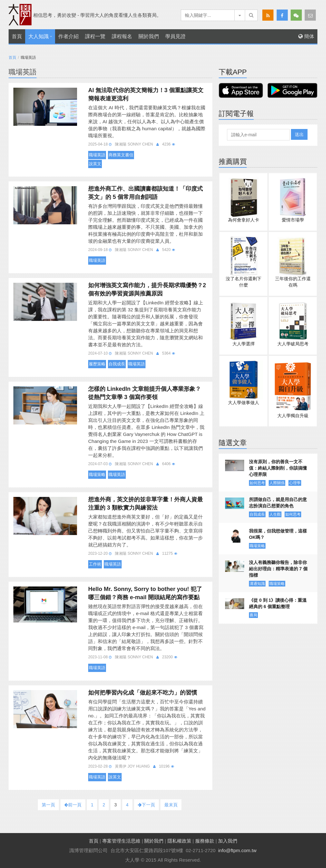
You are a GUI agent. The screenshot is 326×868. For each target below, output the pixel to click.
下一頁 (146, 805)
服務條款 (205, 841)
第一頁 (48, 805)
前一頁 (73, 805)
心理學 (295, 483)
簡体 (306, 36)
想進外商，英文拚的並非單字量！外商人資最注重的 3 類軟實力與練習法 (145, 504)
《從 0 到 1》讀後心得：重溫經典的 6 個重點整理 (278, 603)
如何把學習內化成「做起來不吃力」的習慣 (143, 693)
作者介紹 (68, 36)
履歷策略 (97, 364)
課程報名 (122, 36)
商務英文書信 (121, 155)
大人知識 (39, 36)
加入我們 (228, 841)
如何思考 (257, 483)
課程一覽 (95, 36)
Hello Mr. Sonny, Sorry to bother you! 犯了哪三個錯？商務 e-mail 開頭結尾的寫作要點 (145, 593)
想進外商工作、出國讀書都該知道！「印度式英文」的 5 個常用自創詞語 (145, 193)
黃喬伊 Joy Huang (132, 766)
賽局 (253, 615)
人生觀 (275, 514)
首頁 (17, 36)
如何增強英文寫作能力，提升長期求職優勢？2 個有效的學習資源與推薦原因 (147, 289)
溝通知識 (257, 584)
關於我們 (149, 36)
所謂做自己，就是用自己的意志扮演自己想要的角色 (278, 503)
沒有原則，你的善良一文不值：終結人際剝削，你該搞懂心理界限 (278, 468)
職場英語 (97, 155)
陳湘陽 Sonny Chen (134, 144)
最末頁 (171, 805)
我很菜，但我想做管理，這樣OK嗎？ (278, 534)
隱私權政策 (179, 841)
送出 (299, 134)
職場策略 (97, 475)
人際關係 (277, 483)
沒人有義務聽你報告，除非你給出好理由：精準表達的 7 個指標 (278, 569)
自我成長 (117, 364)
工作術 (95, 564)
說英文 (95, 164)
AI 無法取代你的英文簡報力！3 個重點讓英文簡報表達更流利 (146, 94)
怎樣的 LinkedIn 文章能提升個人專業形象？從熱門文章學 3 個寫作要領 (145, 393)
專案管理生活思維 (121, 841)
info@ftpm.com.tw (237, 850)
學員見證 (175, 36)
